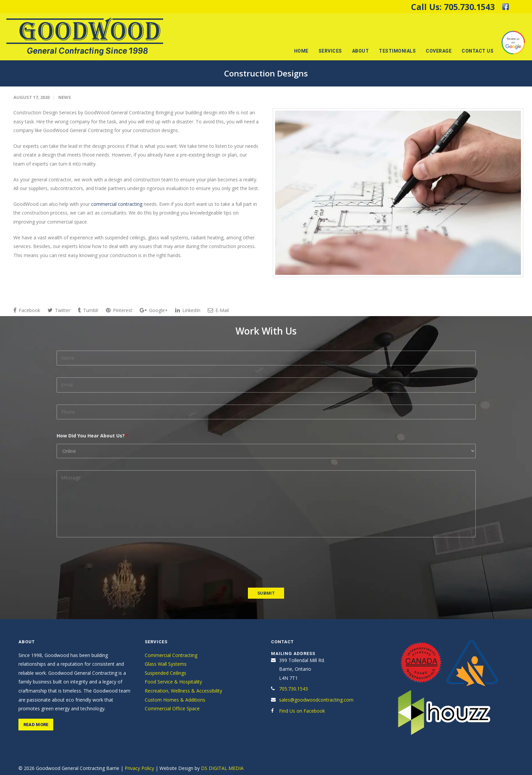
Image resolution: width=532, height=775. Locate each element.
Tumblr (88, 310)
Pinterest (119, 310)
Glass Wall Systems (166, 664)
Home (301, 51)
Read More (36, 725)
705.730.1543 (469, 7)
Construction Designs (266, 73)
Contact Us (478, 51)
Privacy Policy (139, 768)
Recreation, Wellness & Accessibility (183, 691)
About (361, 51)
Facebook (27, 310)
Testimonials (397, 51)
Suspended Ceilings (165, 673)
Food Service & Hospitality (173, 682)
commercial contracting (117, 204)
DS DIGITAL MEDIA (222, 768)
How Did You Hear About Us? (93, 436)
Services (330, 51)
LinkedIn (188, 310)
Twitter (59, 310)
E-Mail (218, 310)
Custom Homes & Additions (175, 700)
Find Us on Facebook (302, 711)
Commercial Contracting (171, 655)
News (65, 97)
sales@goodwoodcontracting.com (316, 700)
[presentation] (108, 562)
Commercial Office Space (172, 708)
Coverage (439, 51)
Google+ (154, 310)
